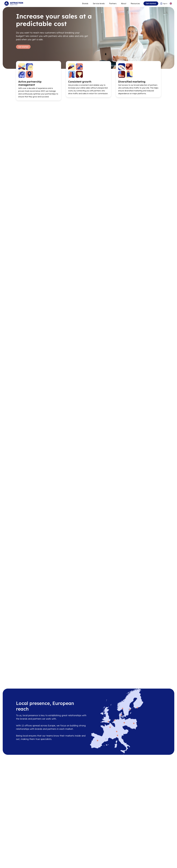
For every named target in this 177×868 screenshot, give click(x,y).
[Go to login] (164, 4)
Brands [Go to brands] (59, 844)
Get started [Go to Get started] (23, 47)
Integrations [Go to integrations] (103, 858)
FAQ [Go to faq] (100, 853)
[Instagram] (151, 852)
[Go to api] (104, 848)
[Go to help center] (104, 862)
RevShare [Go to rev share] (60, 858)
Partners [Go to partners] (60, 848)
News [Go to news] (18, 858)
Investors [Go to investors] (20, 853)
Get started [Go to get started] (151, 3)
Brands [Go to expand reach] (85, 3)
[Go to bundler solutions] (63, 862)
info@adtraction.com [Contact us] (150, 846)
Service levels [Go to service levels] (98, 3)
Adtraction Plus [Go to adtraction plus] (63, 853)
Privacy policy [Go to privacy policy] (22, 867)
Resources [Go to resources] (135, 3)
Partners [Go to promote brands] (113, 3)
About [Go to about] (123, 3)
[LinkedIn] (143, 852)
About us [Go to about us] (20, 844)
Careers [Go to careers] (19, 848)
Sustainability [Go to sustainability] (22, 862)
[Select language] (171, 4)
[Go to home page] (14, 3)
